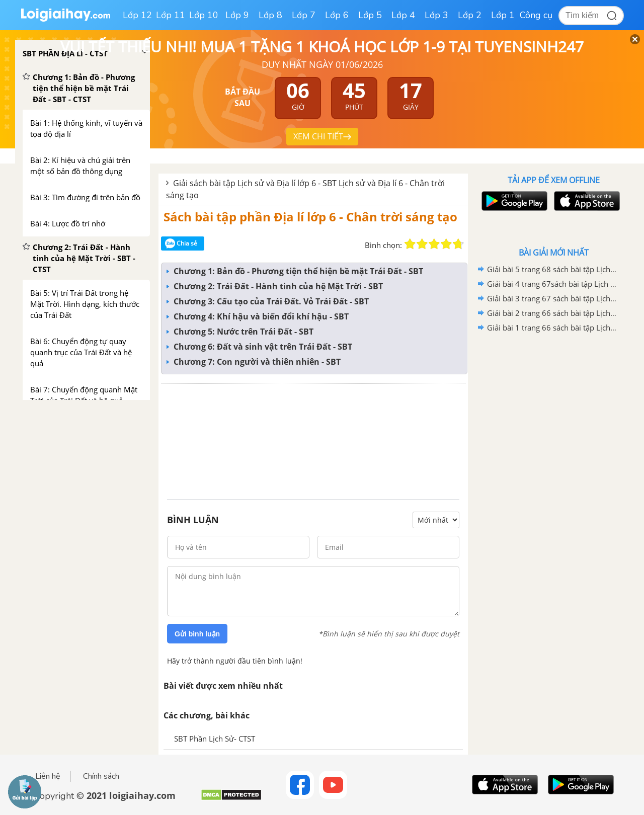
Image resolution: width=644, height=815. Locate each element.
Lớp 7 (304, 15)
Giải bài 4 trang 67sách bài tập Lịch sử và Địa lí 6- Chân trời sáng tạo (552, 284)
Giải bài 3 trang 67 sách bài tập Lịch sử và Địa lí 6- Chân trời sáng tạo (552, 298)
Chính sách (101, 776)
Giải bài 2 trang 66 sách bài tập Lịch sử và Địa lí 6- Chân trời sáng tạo (552, 313)
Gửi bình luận (197, 634)
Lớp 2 (470, 15)
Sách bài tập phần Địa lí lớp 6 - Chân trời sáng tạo (310, 217)
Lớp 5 (370, 15)
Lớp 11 (171, 15)
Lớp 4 (403, 15)
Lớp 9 (237, 15)
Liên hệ (48, 776)
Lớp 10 (204, 15)
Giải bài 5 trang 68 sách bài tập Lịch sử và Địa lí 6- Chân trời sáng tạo (552, 269)
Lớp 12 (137, 15)
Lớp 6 (337, 15)
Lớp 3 (436, 15)
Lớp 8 (270, 15)
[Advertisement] (313, 439)
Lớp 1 (503, 15)
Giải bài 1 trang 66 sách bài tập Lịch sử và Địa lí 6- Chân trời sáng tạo (552, 328)
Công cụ (536, 15)
